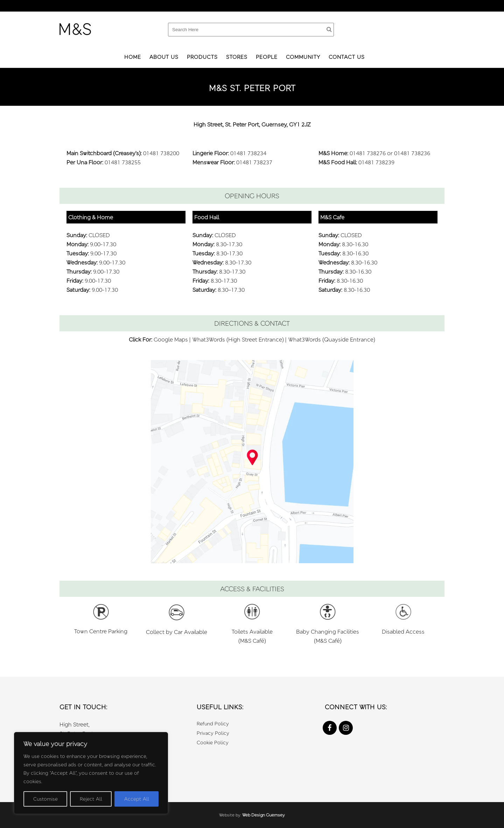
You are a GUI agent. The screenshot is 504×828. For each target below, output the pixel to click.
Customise (45, 799)
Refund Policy (213, 723)
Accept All (137, 799)
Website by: (231, 815)
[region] (91, 773)
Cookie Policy (213, 742)
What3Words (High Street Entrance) (238, 339)
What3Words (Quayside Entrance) (332, 339)
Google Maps (171, 339)
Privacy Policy (213, 733)
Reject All (91, 799)
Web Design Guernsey (264, 815)
